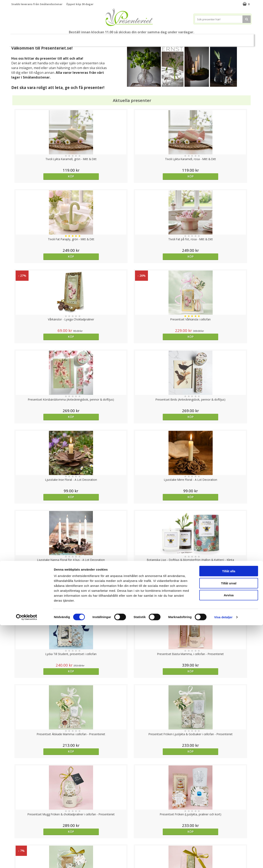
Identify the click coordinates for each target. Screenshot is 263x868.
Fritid (190, 39)
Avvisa (229, 838)
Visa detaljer (223, 860)
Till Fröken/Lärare (67, 39)
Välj (161, 605)
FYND (239, 39)
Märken (224, 39)
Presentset (113, 39)
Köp (41, 176)
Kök (174, 39)
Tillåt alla (229, 814)
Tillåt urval (229, 826)
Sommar (91, 39)
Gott (206, 39)
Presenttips (138, 39)
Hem (159, 39)
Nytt (23, 39)
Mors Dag (42, 39)
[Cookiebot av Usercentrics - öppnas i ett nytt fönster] (27, 860)
